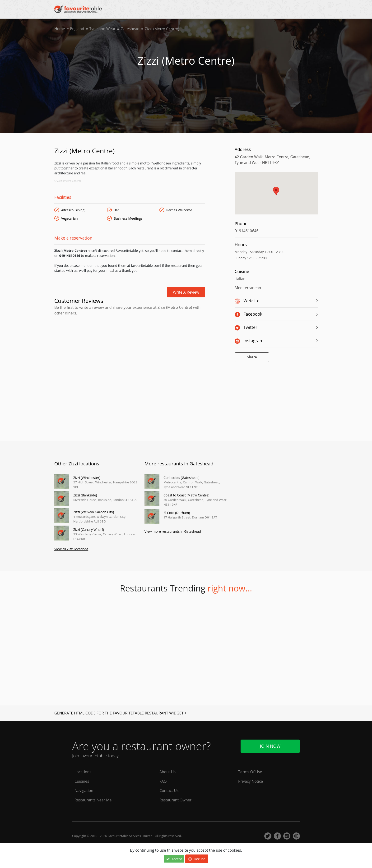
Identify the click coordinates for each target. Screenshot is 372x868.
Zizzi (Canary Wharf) (89, 529)
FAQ (163, 781)
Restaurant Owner (176, 800)
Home (60, 29)
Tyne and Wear (103, 29)
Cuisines (82, 781)
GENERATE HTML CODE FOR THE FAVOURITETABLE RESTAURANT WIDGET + (121, 713)
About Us (168, 772)
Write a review (186, 292)
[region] (276, 195)
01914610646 (247, 231)
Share (252, 357)
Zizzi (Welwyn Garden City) (94, 512)
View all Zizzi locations (71, 549)
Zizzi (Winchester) (87, 478)
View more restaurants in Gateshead (173, 531)
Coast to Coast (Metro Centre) (186, 495)
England (77, 29)
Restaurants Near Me (93, 800)
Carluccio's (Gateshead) (181, 478)
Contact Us (169, 791)
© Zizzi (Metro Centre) (68, 181)
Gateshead (131, 29)
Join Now (270, 746)
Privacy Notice (251, 781)
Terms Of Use (250, 772)
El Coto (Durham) (177, 513)
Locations (83, 772)
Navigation (84, 791)
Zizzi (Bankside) (85, 495)
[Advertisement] (130, 336)
